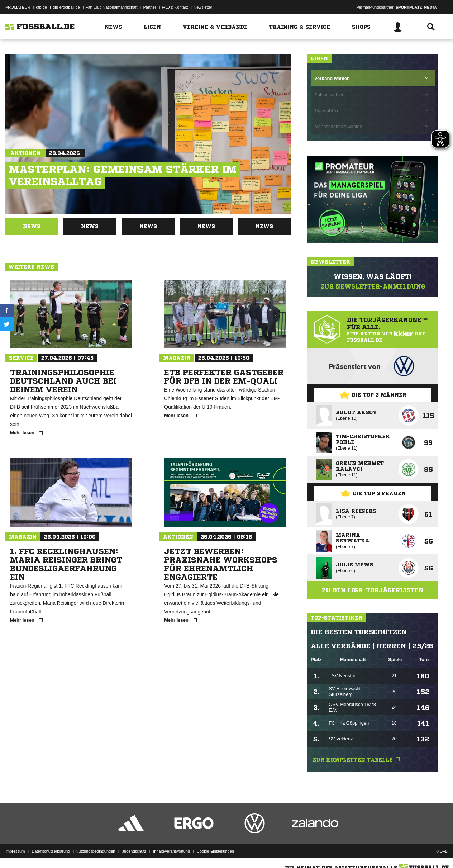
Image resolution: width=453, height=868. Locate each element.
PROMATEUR (18, 7)
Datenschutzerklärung (51, 851)
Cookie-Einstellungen (215, 851)
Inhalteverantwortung (171, 851)
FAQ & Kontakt (175, 7)
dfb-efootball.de (66, 7)
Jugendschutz (134, 851)
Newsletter (203, 7)
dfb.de (41, 7)
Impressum (15, 851)
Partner (150, 7)
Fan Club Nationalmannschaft (112, 7)
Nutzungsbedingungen (95, 851)
